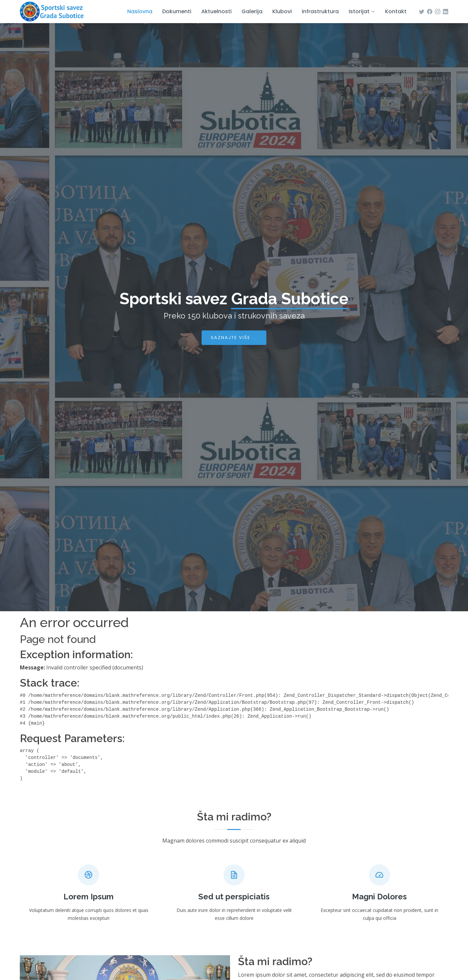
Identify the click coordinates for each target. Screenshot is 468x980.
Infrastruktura (320, 11)
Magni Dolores (379, 897)
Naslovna (140, 11)
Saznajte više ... (234, 338)
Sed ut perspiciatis (234, 897)
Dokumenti (177, 11)
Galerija (252, 11)
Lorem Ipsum (89, 897)
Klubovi (282, 11)
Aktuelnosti (216, 11)
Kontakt (396, 11)
